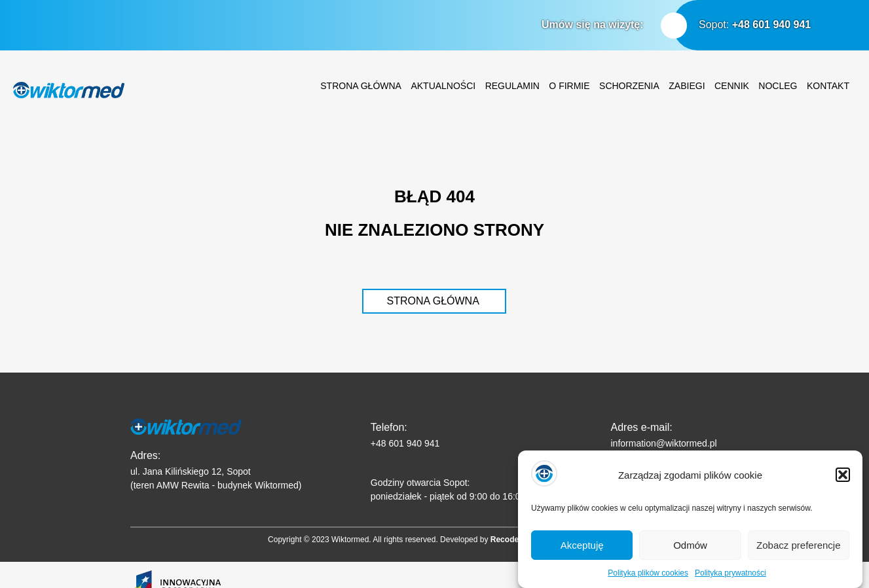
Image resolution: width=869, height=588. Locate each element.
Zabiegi (687, 86)
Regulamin (512, 86)
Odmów (690, 551)
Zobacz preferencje (798, 551)
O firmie (569, 86)
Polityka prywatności (730, 579)
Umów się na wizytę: (593, 25)
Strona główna (361, 86)
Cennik (732, 86)
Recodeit (507, 540)
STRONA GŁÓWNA (433, 301)
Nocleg (778, 86)
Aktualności (443, 86)
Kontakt (828, 86)
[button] (843, 481)
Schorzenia (629, 86)
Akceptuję (582, 551)
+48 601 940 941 (772, 25)
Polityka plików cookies (648, 579)
